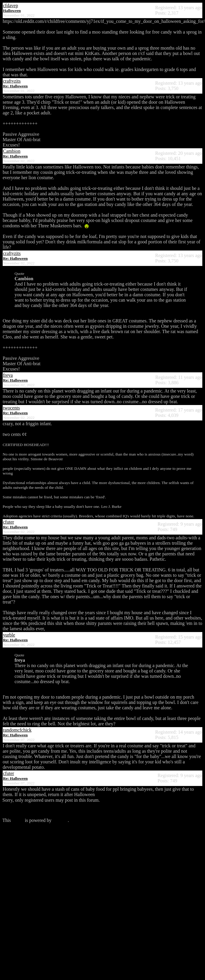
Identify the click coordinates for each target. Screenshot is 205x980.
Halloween (12, 11)
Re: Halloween (15, 86)
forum (18, 820)
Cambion (12, 151)
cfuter (8, 522)
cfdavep (11, 5)
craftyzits (12, 81)
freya (8, 375)
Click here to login (20, 810)
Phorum (60, 820)
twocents (11, 408)
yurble (9, 635)
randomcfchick (17, 730)
